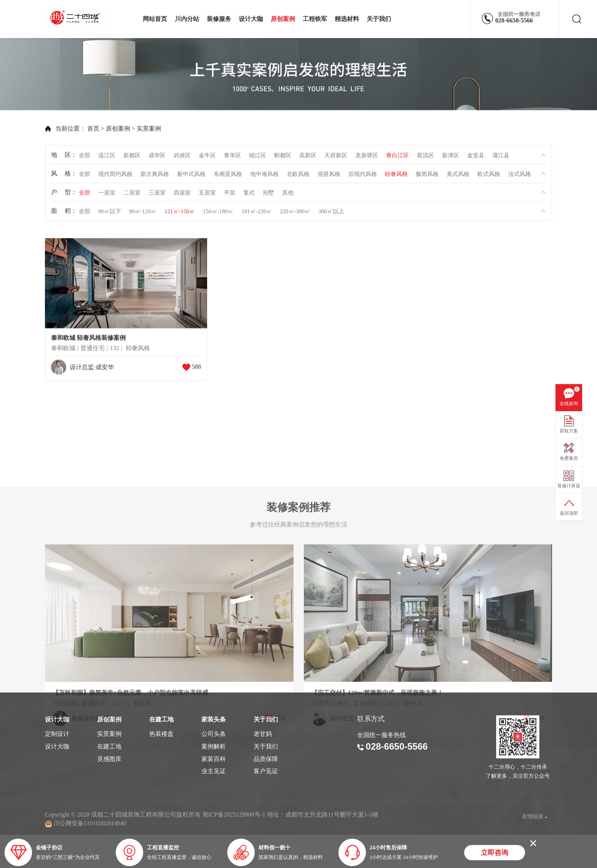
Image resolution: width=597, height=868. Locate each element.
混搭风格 (329, 177)
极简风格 (427, 177)
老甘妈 (263, 734)
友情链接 (535, 816)
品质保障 (266, 759)
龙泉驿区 (367, 158)
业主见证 (214, 771)
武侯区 (182, 158)
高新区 (308, 158)
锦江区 (258, 158)
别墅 (268, 196)
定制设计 (57, 734)
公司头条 (214, 734)
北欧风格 (298, 177)
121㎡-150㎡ (180, 214)
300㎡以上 (331, 214)
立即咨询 (495, 854)
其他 (288, 196)
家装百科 (214, 759)
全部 (85, 158)
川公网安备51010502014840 (90, 823)
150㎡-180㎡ (218, 214)
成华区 (157, 158)
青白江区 (397, 158)
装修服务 (219, 19)
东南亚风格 (228, 177)
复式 (249, 196)
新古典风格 (155, 177)
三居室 (157, 196)
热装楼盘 (161, 734)
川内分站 (187, 19)
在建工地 (109, 746)
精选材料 (347, 19)
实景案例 (129, 128)
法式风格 (520, 177)
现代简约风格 (115, 177)
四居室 (182, 196)
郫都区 (283, 158)
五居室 (207, 196)
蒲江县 (501, 158)
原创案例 (283, 19)
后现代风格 (363, 177)
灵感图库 (109, 759)
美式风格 (458, 177)
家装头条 (214, 719)
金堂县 (476, 158)
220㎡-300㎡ (295, 214)
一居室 (107, 196)
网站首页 (155, 19)
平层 (230, 196)
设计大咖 (251, 19)
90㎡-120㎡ (143, 214)
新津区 (451, 158)
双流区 (425, 158)
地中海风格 (264, 177)
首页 (73, 128)
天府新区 (336, 158)
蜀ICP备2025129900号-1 (234, 815)
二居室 (132, 196)
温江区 (107, 158)
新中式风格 (191, 177)
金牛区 (207, 158)
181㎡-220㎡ (257, 214)
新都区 (132, 158)
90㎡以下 (110, 214)
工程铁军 (315, 19)
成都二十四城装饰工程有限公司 (77, 18)
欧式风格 (489, 177)
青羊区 (232, 158)
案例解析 (214, 746)
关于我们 (379, 19)
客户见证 (266, 771)
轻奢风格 (396, 177)
